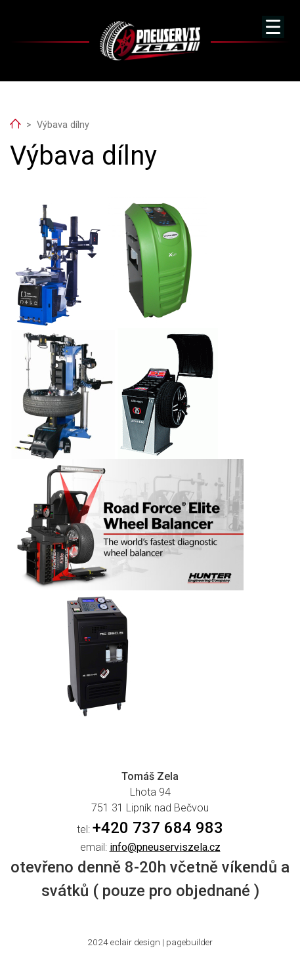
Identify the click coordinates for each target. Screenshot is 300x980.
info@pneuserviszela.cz (165, 847)
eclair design (135, 942)
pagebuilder (189, 942)
